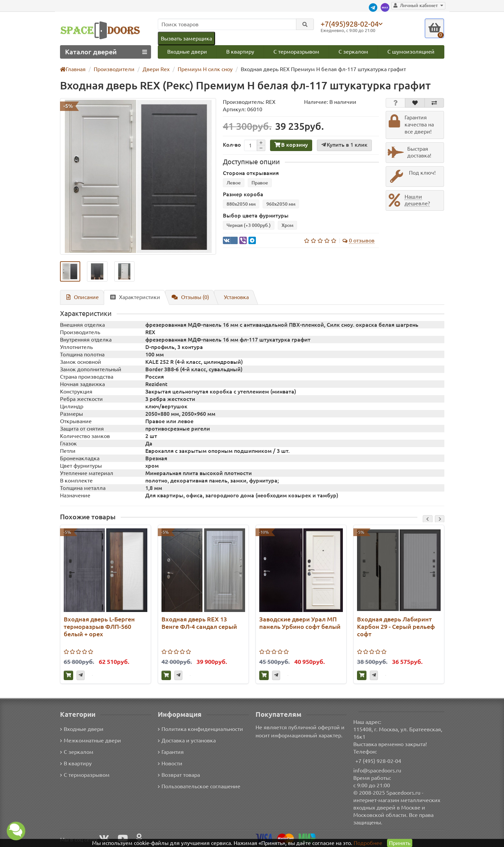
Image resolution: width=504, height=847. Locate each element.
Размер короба (242, 195)
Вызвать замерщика (186, 38)
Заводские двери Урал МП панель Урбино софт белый (299, 623)
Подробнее (368, 843)
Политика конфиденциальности (199, 729)
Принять (399, 843)
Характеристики (132, 297)
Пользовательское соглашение (198, 786)
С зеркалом (354, 52)
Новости (170, 763)
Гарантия (171, 752)
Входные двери (187, 52)
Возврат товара (179, 775)
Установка (233, 297)
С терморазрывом (296, 52)
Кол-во (231, 145)
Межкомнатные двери (89, 740)
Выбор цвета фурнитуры (254, 216)
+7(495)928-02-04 (351, 24)
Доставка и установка (187, 740)
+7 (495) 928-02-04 (378, 761)
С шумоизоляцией (411, 52)
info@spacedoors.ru (377, 770)
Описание (81, 297)
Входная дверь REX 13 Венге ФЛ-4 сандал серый (199, 623)
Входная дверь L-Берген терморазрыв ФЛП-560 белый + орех (99, 627)
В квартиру (240, 52)
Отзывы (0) (187, 297)
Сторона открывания (249, 173)
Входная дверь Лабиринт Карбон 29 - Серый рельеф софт (396, 627)
